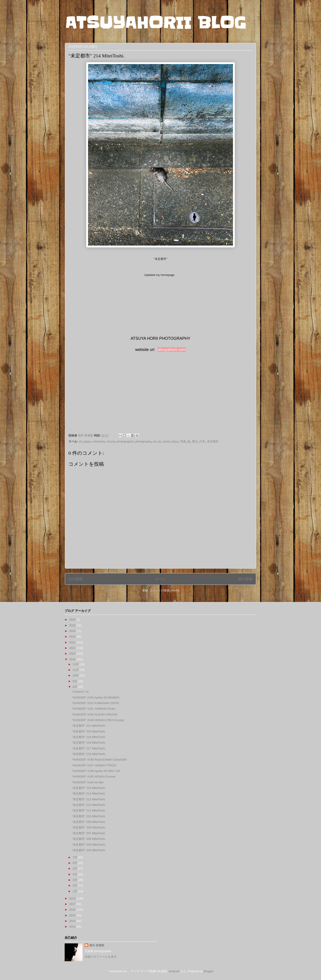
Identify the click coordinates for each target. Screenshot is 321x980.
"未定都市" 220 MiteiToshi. (89, 731)
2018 (73, 898)
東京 (195, 441)
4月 (75, 874)
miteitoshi (99, 441)
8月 (75, 687)
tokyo (175, 441)
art (80, 441)
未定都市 (213, 441)
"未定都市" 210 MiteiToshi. (89, 816)
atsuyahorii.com (172, 350)
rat (155, 441)
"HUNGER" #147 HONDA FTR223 (94, 765)
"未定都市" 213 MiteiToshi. (89, 799)
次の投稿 (76, 579)
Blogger (209, 971)
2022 (73, 642)
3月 (75, 880)
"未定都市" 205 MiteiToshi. (89, 845)
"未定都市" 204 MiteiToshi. (89, 850)
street (166, 441)
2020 (73, 654)
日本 (202, 441)
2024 (73, 631)
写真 (183, 441)
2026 (73, 620)
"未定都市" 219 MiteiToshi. (89, 737)
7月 (75, 857)
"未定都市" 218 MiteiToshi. (89, 743)
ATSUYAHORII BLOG (155, 23)
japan (87, 441)
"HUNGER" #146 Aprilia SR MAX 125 (96, 771)
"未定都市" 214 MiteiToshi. (89, 793)
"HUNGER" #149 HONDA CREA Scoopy (98, 720)
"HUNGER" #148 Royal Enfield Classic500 (99, 760)
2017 (73, 904)
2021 (73, 648)
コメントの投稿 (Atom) (164, 590)
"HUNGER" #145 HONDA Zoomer (94, 777)
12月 (76, 664)
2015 (73, 915)
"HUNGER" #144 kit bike (88, 782)
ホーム (160, 579)
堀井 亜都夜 (97, 945)
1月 (75, 891)
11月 (76, 670)
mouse (111, 441)
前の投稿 (245, 579)
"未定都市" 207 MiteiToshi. (89, 833)
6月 (75, 863)
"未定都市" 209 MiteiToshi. (89, 822)
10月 (76, 675)
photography (143, 441)
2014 (73, 921)
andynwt (174, 971)
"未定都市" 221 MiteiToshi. (89, 726)
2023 (73, 637)
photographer (125, 441)
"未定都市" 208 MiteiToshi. (89, 827)
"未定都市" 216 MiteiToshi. (89, 754)
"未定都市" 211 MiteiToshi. (89, 810)
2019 (73, 659)
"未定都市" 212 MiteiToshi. (89, 805)
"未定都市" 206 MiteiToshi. (89, 839)
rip (159, 441)
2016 (73, 910)
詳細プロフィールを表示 (101, 957)
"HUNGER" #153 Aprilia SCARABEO (96, 697)
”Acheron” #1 (80, 692)
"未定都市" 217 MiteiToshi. (89, 748)
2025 (73, 625)
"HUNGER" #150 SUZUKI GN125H (95, 714)
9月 (75, 681)
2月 (75, 885)
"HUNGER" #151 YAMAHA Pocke (93, 709)
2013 (73, 927)
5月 (75, 868)
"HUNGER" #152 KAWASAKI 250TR (95, 703)
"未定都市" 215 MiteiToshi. (89, 788)
